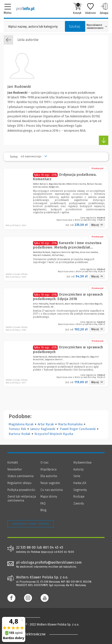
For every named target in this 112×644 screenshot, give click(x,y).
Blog (43, 510)
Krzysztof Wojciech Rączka (54, 434)
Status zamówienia (20, 476)
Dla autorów (49, 476)
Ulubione (90, 9)
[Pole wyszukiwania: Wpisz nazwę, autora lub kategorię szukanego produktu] (33, 27)
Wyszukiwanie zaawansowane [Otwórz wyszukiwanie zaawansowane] (97, 27)
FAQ (43, 503)
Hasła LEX (80, 483)
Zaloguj (104, 9)
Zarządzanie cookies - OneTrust (31, 524)
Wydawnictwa (82, 463)
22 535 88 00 (26, 548)
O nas (44, 463)
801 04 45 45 (53, 548)
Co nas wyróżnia (52, 490)
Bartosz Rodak (19, 434)
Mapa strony (49, 497)
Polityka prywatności (21, 490)
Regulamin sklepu (19, 483)
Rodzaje (79, 497)
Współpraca (48, 469)
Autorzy (79, 469)
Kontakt (13, 463)
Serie (77, 476)
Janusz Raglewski (43, 429)
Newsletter (15, 469)
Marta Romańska (70, 424)
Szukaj (75, 26)
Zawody (79, 503)
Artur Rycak (46, 424)
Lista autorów (21, 40)
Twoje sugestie (50, 483)
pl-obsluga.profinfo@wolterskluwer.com (49, 563)
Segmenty (80, 490)
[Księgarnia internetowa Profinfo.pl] (25, 9)
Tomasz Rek (17, 429)
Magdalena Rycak (21, 424)
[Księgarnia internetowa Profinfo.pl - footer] (27, 617)
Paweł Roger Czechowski (78, 429)
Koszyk (77, 9)
